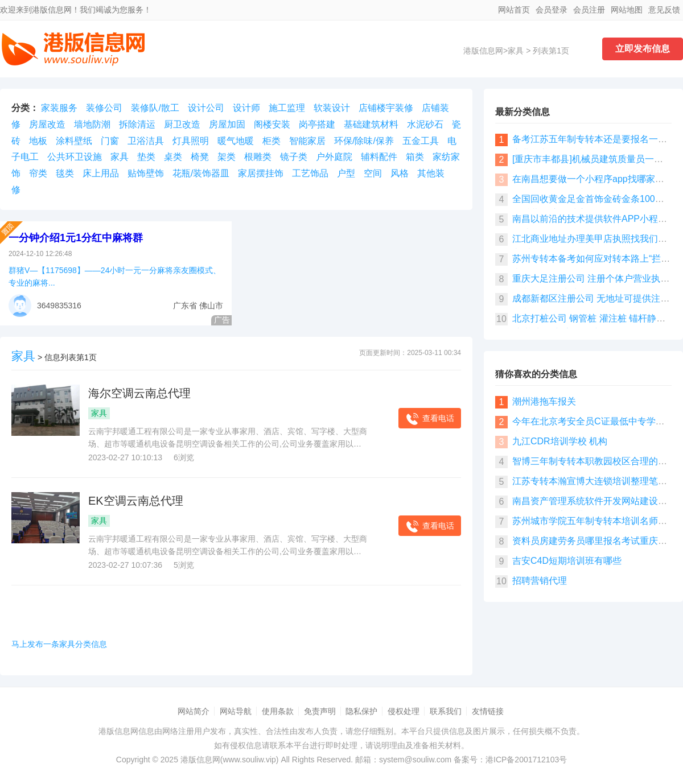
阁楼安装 (272, 124)
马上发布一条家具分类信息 (59, 644)
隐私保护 (361, 711)
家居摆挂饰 (261, 173)
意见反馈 (664, 10)
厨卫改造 (182, 124)
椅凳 (200, 157)
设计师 (246, 108)
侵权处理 (404, 711)
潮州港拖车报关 (544, 401)
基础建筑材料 (371, 124)
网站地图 (627, 10)
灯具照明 (191, 141)
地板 (38, 141)
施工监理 (287, 108)
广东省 (185, 306)
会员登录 (552, 10)
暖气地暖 (236, 141)
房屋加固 (227, 124)
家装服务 (59, 108)
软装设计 (332, 108)
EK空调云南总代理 (136, 501)
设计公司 (206, 108)
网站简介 (194, 711)
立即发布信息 (643, 49)
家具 (516, 51)
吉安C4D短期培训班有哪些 (567, 561)
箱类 (415, 157)
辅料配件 (379, 157)
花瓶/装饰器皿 (201, 173)
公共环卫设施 (75, 157)
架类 (227, 157)
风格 (400, 173)
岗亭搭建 (317, 124)
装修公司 (104, 108)
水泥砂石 (425, 124)
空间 (373, 173)
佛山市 (211, 306)
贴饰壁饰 (146, 173)
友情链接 (488, 711)
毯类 (65, 173)
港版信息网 (483, 51)
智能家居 (307, 141)
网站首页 (514, 10)
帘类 (38, 173)
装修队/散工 (155, 108)
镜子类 (294, 157)
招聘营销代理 (540, 581)
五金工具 (421, 141)
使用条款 (278, 711)
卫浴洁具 (146, 141)
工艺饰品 (310, 173)
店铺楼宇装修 (386, 108)
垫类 (146, 157)
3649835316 (59, 306)
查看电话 (430, 419)
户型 (346, 173)
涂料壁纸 (74, 141)
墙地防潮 (92, 124)
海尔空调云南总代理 (139, 393)
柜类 (271, 141)
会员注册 (589, 10)
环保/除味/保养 (364, 141)
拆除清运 (137, 124)
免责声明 (320, 711)
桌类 (173, 157)
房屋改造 (47, 124)
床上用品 (101, 173)
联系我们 (446, 711)
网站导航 (236, 711)
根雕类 (258, 157)
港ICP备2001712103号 (526, 760)
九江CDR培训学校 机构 (560, 441)
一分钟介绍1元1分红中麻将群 (76, 238)
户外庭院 (334, 157)
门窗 (110, 141)
